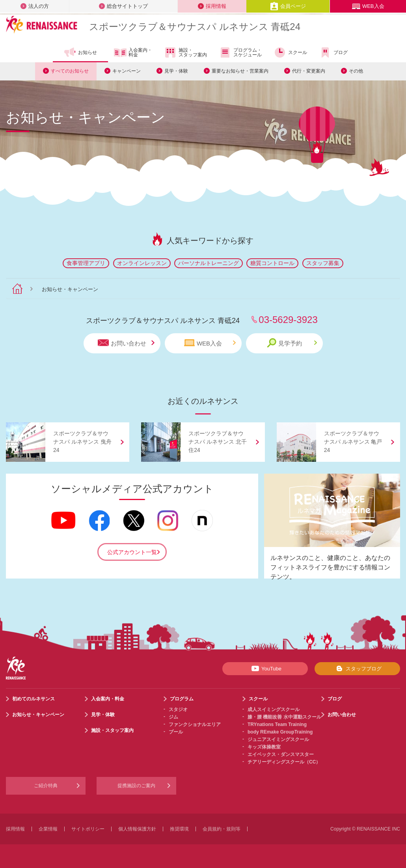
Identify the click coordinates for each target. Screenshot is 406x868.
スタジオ (178, 709)
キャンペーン (127, 71)
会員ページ (288, 6)
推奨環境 (179, 829)
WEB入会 (368, 6)
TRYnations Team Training (277, 724)
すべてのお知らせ (70, 71)
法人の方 (35, 6)
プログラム (182, 699)
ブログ (333, 52)
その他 (356, 71)
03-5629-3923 (288, 320)
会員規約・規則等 (222, 829)
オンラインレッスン (142, 263)
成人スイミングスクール (274, 709)
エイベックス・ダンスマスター (281, 754)
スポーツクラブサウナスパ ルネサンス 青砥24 (195, 27)
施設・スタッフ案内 (185, 52)
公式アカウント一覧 (132, 552)
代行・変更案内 (309, 71)
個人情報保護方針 (137, 829)
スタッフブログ (357, 668)
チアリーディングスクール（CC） (284, 762)
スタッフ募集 (323, 263)
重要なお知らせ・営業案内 (240, 71)
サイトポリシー (88, 829)
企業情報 (48, 829)
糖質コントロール (272, 263)
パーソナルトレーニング (209, 263)
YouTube (265, 668)
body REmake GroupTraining (280, 732)
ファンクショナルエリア (195, 724)
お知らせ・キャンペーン (38, 715)
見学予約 (292, 343)
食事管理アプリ (86, 263)
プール (176, 732)
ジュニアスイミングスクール (278, 739)
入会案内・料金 (133, 53)
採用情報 (212, 6)
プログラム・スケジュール (240, 52)
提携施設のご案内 (136, 786)
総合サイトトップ (123, 6)
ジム (173, 717)
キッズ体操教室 (264, 747)
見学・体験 (176, 71)
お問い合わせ (126, 343)
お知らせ (80, 52)
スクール (290, 52)
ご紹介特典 (46, 786)
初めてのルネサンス (34, 699)
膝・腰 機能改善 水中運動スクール (284, 717)
